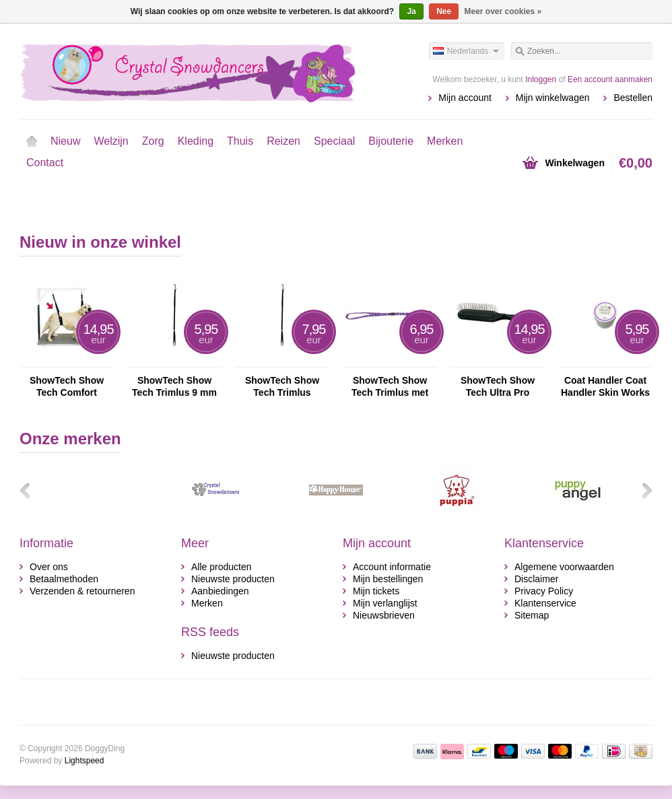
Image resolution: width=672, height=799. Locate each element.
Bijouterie (391, 141)
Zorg (153, 141)
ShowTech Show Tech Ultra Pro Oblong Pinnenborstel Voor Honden (498, 387)
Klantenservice (545, 603)
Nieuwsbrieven (384, 615)
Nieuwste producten (233, 579)
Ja (411, 11)
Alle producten (222, 567)
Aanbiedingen (220, 591)
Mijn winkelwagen (553, 98)
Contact (45, 163)
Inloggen (541, 79)
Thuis (240, 141)
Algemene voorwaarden (564, 567)
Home (32, 141)
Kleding (196, 141)
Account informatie (392, 567)
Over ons (49, 567)
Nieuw (65, 141)
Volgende (642, 490)
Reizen (283, 141)
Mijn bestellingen (388, 579)
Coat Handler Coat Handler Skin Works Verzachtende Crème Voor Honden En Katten (605, 387)
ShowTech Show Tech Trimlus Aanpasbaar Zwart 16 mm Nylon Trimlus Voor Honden (282, 387)
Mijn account (465, 98)
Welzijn (111, 141)
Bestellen (633, 98)
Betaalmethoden (64, 579)
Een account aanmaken (610, 79)
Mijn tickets (376, 591)
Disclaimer (536, 579)
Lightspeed (85, 761)
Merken (445, 141)
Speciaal (334, 141)
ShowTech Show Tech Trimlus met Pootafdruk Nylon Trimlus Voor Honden (390, 387)
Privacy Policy (544, 591)
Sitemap (532, 615)
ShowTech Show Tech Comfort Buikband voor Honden (67, 387)
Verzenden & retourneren (82, 591)
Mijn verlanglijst (385, 603)
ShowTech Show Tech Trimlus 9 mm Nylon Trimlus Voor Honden (174, 387)
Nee (444, 11)
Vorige (30, 490)
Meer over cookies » (503, 11)
